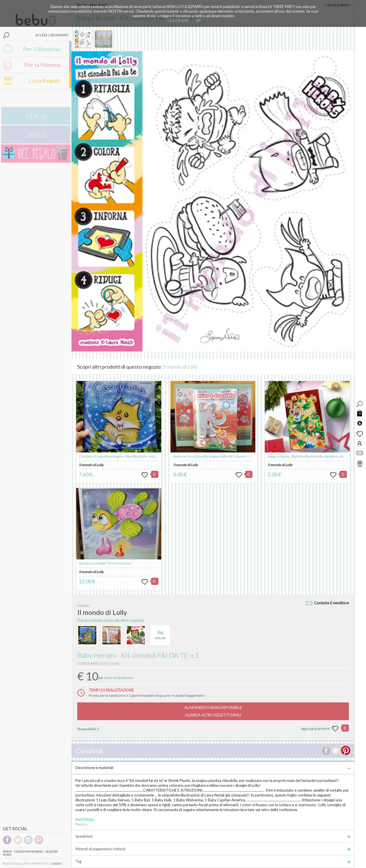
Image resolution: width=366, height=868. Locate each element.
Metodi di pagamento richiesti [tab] (213, 849)
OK (198, 20)
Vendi (7, 855)
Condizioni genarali (29, 852)
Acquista (52, 852)
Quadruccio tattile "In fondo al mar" (106, 563)
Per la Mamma (42, 65)
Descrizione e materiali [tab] (213, 768)
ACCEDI (41, 35)
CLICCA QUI (178, 20)
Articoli (160, 633)
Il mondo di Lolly (180, 367)
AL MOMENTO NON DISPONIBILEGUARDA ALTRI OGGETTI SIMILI (213, 711)
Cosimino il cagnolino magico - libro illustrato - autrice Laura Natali (129, 456)
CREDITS (57, 864)
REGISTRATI (60, 35)
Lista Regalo (45, 80)
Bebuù (7, 852)
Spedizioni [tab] (213, 836)
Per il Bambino (42, 49)
